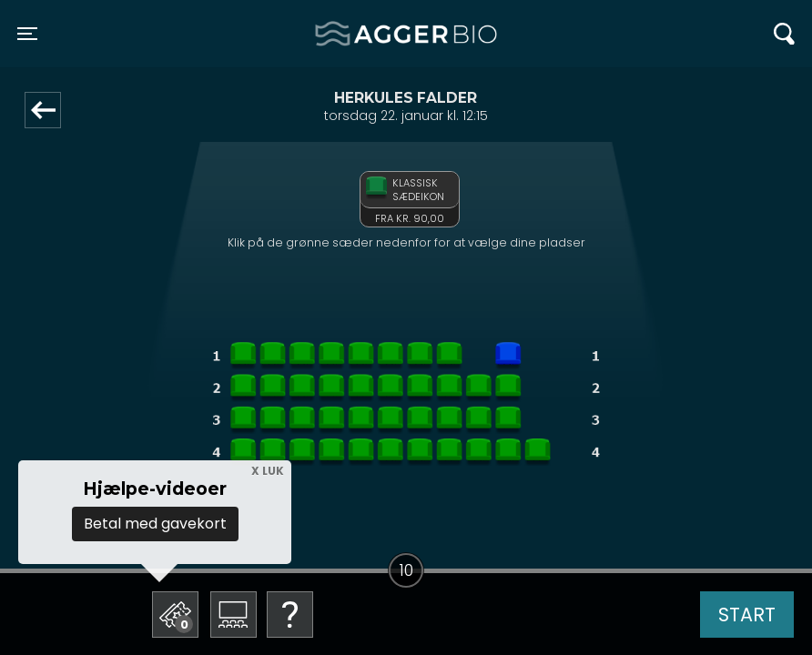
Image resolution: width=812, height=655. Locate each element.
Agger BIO (359, 34)
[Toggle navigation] (27, 34)
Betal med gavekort (155, 524)
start (747, 615)
